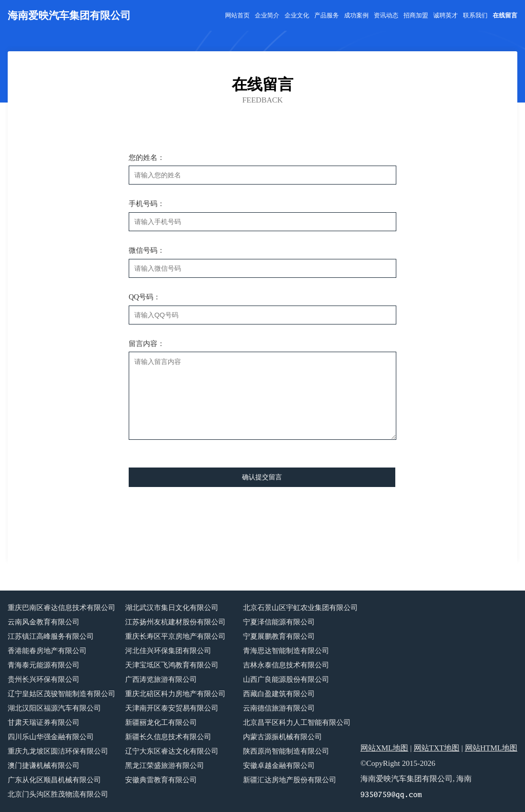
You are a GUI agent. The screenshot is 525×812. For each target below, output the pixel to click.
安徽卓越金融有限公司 (279, 766)
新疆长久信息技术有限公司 (168, 737)
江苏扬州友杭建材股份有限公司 (175, 622)
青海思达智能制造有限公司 (286, 651)
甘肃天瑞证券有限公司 (44, 723)
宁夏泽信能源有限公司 (279, 622)
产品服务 (327, 15)
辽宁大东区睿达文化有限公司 (172, 751)
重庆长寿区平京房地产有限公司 (175, 636)
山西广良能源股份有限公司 (286, 679)
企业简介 (267, 15)
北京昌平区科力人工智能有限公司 (297, 723)
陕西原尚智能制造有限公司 (286, 751)
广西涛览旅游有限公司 (161, 679)
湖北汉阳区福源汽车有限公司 (54, 708)
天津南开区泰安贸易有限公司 (172, 708)
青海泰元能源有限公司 (44, 665)
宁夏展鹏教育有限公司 (279, 636)
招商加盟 (416, 15)
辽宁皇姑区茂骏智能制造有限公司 (62, 694)
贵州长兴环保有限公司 (44, 679)
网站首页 (237, 15)
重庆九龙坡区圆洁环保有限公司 (58, 751)
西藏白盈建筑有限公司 (279, 694)
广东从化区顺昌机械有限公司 (54, 780)
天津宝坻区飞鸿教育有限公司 (172, 665)
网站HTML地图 (491, 748)
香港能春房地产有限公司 (47, 651)
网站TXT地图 (437, 748)
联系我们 (475, 15)
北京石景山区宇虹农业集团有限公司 (300, 608)
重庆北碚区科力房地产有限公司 (175, 694)
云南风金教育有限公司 (44, 622)
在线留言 (505, 15)
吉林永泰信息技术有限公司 (286, 665)
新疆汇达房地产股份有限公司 (290, 780)
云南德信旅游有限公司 (279, 708)
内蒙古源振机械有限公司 (282, 737)
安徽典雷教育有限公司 (161, 780)
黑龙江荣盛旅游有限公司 (165, 766)
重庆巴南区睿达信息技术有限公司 (62, 608)
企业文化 (297, 15)
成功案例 (356, 15)
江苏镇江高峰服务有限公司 (51, 636)
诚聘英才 (446, 15)
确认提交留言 (262, 477)
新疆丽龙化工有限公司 (161, 723)
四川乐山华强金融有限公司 (51, 737)
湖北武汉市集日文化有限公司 (172, 608)
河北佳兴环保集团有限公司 (168, 651)
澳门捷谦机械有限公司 (44, 766)
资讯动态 (386, 15)
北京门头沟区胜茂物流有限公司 (58, 794)
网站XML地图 (384, 748)
